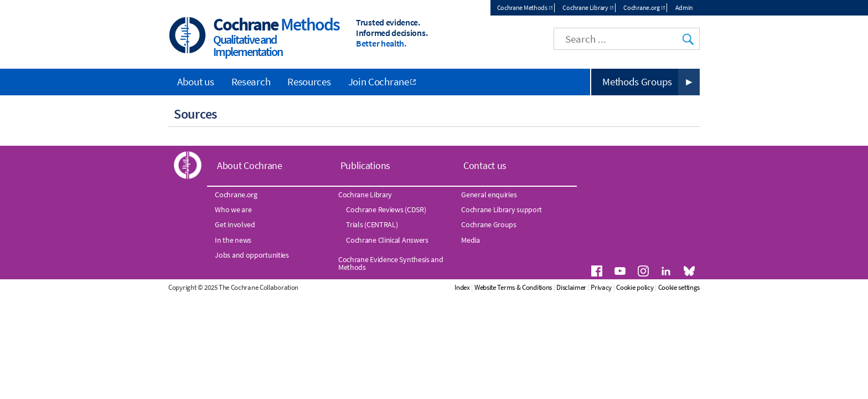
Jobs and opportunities (252, 255)
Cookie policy (635, 287)
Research (251, 81)
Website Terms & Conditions (513, 287)
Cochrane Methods (522, 7)
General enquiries (489, 195)
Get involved (235, 224)
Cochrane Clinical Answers (387, 240)
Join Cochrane (379, 81)
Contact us (485, 165)
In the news (233, 240)
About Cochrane (250, 165)
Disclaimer (571, 287)
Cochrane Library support (502, 209)
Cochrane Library (585, 7)
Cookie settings (679, 287)
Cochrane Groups (489, 224)
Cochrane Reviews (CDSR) (386, 209)
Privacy (601, 287)
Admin (684, 7)
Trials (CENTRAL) (372, 224)
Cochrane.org (641, 7)
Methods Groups (637, 81)
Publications (365, 165)
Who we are (233, 209)
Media (471, 240)
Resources (309, 81)
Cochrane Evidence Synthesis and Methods (391, 263)
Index (462, 287)
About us (196, 81)
